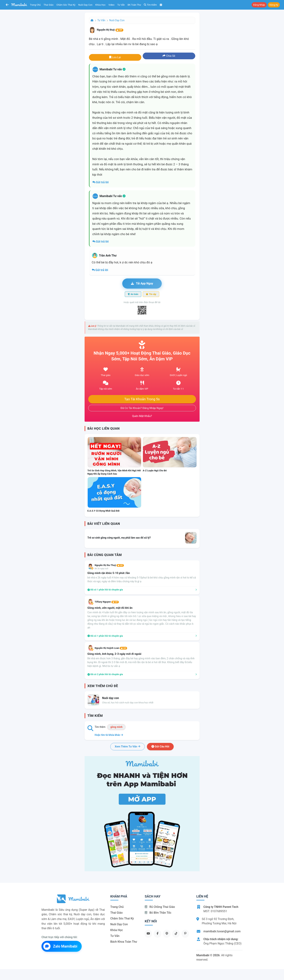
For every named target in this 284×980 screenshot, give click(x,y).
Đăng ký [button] (274, 5)
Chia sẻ (169, 56)
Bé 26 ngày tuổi (102, 569)
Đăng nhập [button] (259, 5)
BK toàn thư (134, 5)
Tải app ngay (142, 283)
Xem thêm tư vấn (128, 747)
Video (111, 5)
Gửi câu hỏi (160, 747)
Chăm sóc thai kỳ (66, 5)
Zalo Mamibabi (60, 946)
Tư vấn (121, 5)
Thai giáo (49, 5)
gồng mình (116, 727)
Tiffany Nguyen (107, 602)
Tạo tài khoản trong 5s (142, 399)
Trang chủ (35, 5)
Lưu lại (115, 57)
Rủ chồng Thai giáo (160, 907)
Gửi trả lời (101, 182)
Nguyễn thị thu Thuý (109, 565)
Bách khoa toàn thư (124, 942)
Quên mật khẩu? (142, 416)
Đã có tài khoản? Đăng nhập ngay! (142, 408)
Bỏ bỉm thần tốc (158, 913)
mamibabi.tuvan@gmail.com (222, 931)
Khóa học (100, 5)
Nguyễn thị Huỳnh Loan (111, 648)
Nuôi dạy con (85, 5)
